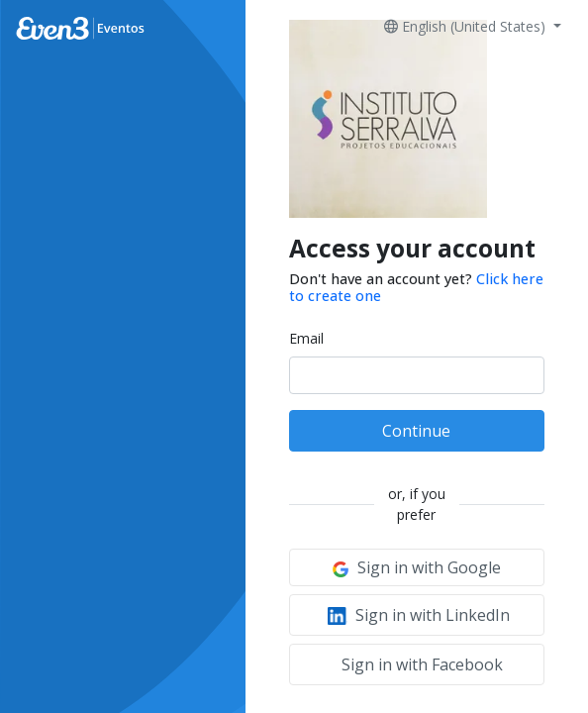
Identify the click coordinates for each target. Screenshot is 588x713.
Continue (416, 431)
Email (306, 338)
